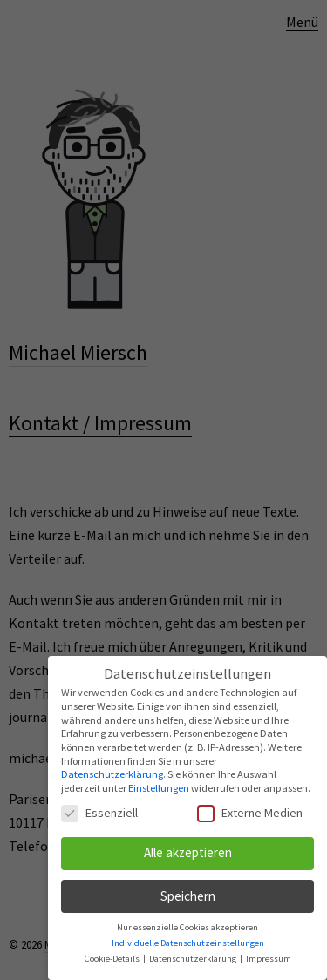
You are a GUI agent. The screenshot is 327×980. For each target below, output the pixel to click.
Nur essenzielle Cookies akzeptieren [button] (187, 927)
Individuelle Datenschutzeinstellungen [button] (188, 943)
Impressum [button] (269, 959)
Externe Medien (250, 813)
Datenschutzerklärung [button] (194, 959)
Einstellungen (159, 788)
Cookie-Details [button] (113, 959)
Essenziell (99, 813)
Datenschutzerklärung (112, 774)
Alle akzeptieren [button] (188, 852)
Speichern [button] (188, 896)
